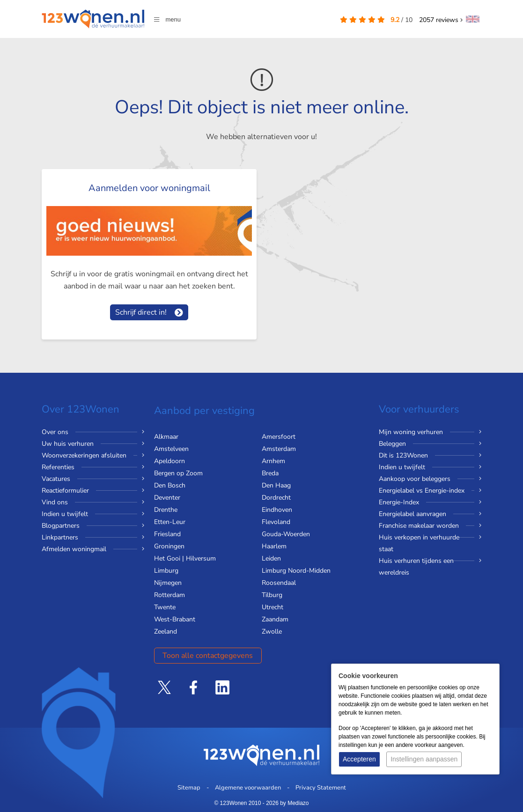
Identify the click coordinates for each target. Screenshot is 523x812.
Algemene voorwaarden (248, 788)
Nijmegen (168, 583)
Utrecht (273, 607)
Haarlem (274, 546)
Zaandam (275, 619)
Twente (165, 607)
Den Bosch (170, 485)
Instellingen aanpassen (424, 759)
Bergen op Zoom (178, 473)
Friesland (167, 534)
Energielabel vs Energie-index (422, 491)
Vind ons (55, 502)
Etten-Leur (170, 522)
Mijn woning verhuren (411, 432)
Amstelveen (171, 449)
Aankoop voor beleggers (415, 479)
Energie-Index (399, 502)
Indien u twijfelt (65, 514)
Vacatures (56, 479)
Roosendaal (279, 583)
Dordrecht (276, 498)
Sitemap (189, 788)
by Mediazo (294, 803)
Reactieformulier (65, 491)
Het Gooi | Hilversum (185, 558)
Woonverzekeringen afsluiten (84, 455)
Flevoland (276, 522)
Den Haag (276, 485)
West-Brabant (175, 619)
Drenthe (166, 510)
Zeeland (166, 631)
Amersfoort (279, 437)
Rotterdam (169, 595)
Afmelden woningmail (74, 549)
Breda (270, 473)
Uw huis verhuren (68, 444)
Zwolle (272, 631)
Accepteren (359, 759)
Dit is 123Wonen (403, 455)
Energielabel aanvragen (413, 514)
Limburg (166, 571)
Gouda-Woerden (286, 534)
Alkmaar (166, 437)
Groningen (169, 546)
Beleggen (392, 444)
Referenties (58, 467)
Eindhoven (277, 510)
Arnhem (273, 461)
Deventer (167, 498)
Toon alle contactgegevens (208, 656)
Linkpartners (60, 537)
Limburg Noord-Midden (296, 571)
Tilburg (272, 595)
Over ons (55, 432)
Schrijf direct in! (141, 312)
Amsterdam (279, 449)
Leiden (271, 558)
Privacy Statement (321, 788)
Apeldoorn (169, 461)
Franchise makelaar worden (419, 526)
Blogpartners (61, 526)
